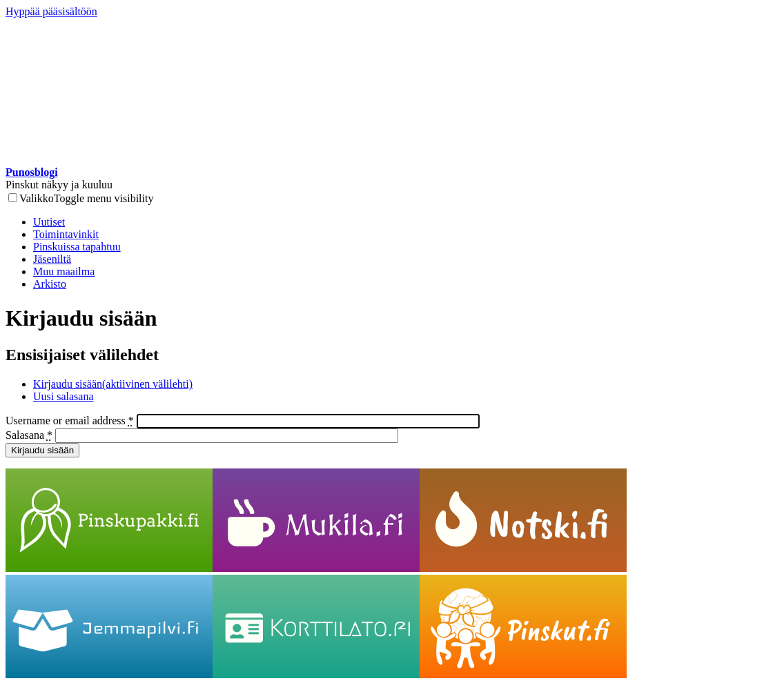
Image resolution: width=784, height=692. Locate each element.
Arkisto (50, 284)
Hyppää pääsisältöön (51, 11)
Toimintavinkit (66, 234)
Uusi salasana (63, 396)
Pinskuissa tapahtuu (77, 247)
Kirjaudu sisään (113, 384)
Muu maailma (64, 271)
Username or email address (70, 421)
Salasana (29, 435)
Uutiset (49, 222)
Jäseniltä (52, 259)
